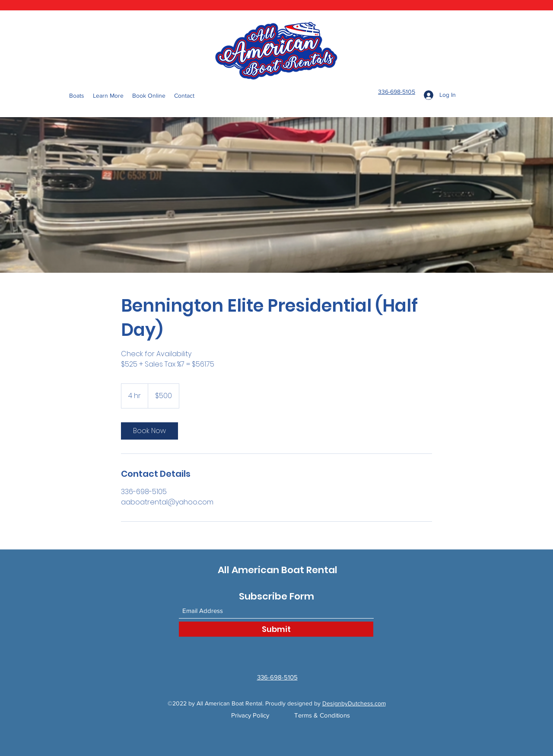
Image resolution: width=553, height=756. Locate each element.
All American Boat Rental (278, 570)
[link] (149, 431)
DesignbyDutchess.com (354, 703)
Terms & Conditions (322, 715)
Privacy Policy (250, 715)
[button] (108, 96)
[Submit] (276, 629)
